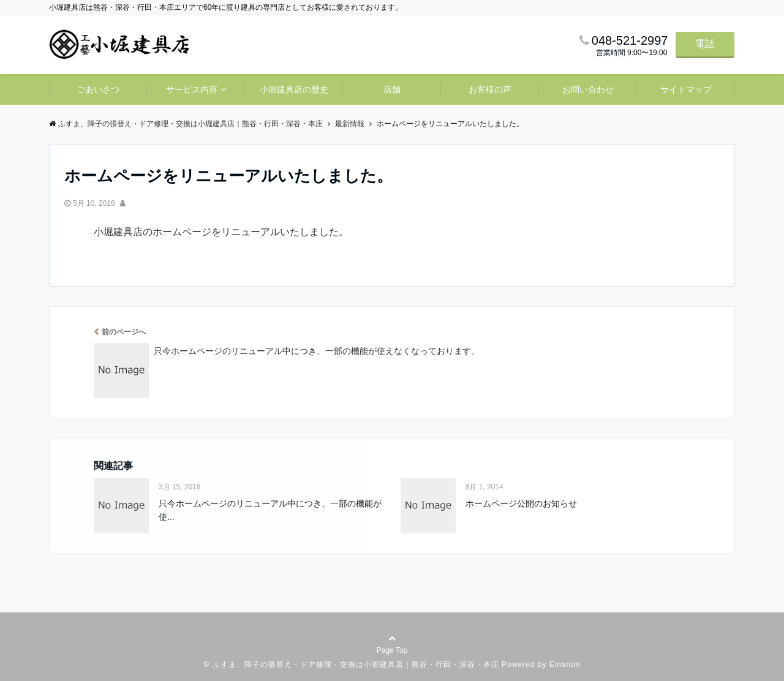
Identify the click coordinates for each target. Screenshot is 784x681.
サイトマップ (686, 89)
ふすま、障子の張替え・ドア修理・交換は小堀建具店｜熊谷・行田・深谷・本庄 (356, 664)
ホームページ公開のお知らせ (521, 503)
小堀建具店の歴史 (294, 89)
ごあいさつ (98, 89)
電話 (705, 44)
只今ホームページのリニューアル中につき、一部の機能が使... (270, 510)
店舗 (392, 89)
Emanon (565, 664)
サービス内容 (192, 89)
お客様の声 (490, 89)
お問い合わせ (588, 89)
